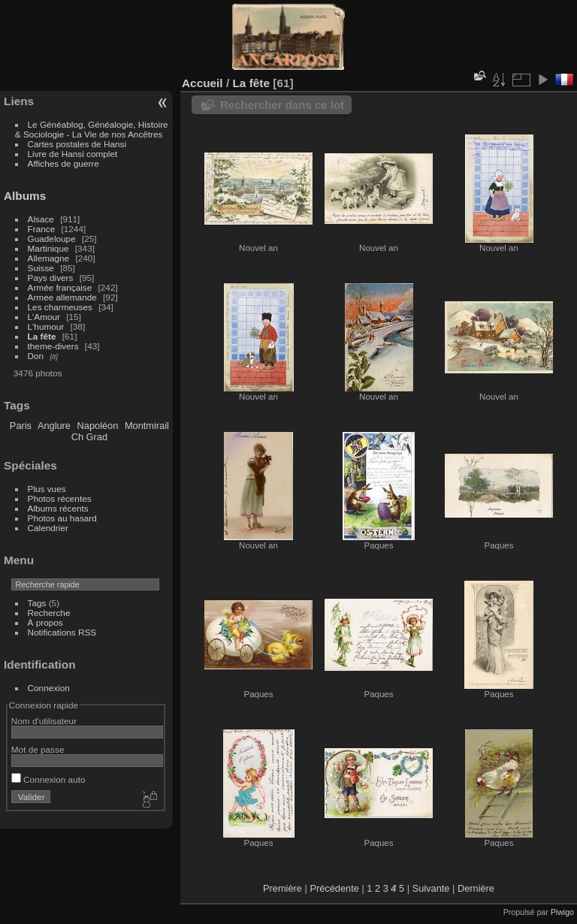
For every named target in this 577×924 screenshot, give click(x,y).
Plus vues (47, 489)
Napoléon (98, 426)
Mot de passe (38, 749)
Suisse (41, 268)
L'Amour (44, 317)
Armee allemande (62, 297)
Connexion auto (48, 779)
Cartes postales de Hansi (77, 144)
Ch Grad (89, 437)
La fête (42, 336)
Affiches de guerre (63, 163)
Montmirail (147, 426)
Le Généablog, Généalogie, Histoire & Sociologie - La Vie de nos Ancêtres (92, 129)
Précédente (334, 888)
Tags (37, 603)
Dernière (476, 888)
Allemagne (49, 258)
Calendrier (48, 528)
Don (36, 356)
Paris (21, 426)
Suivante (431, 888)
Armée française (60, 287)
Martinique (48, 248)
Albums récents (58, 508)
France (42, 229)
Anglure (54, 426)
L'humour (46, 326)
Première (282, 888)
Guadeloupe (52, 239)
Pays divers (51, 278)
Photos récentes (60, 498)
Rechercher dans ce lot (282, 105)
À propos (45, 622)
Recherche (49, 613)
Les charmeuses (60, 307)
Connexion (49, 688)
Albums (25, 196)
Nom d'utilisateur (44, 721)
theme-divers (53, 346)
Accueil (202, 83)
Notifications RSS (62, 632)
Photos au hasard (62, 518)
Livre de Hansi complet (73, 154)
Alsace (41, 219)
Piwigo (562, 912)
